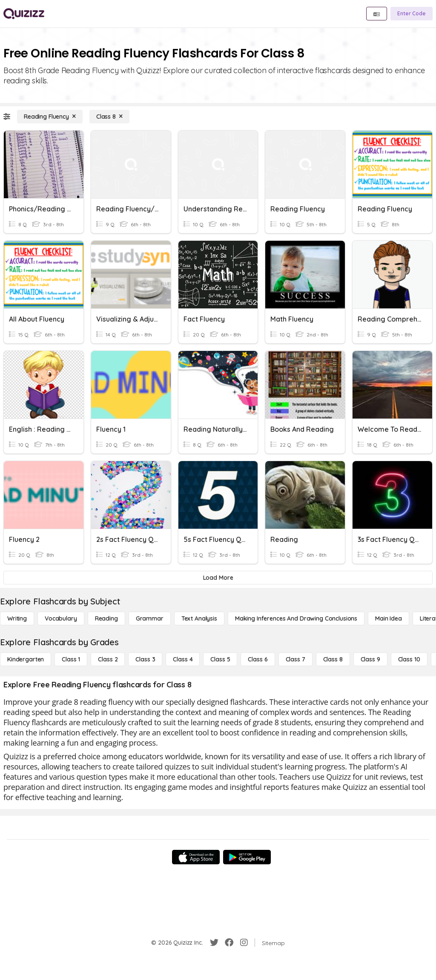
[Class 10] (409, 659)
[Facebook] (229, 943)
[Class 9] (370, 659)
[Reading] (106, 618)
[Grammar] (150, 618)
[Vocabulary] (61, 618)
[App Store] (196, 857)
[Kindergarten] (26, 659)
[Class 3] (145, 659)
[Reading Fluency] (50, 117)
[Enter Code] (412, 14)
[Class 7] (295, 659)
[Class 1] (71, 659)
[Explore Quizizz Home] (24, 14)
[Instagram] (244, 943)
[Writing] (17, 618)
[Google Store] (247, 857)
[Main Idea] (389, 618)
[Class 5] (220, 659)
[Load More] (218, 578)
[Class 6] (258, 659)
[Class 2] (108, 659)
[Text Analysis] (199, 618)
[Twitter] (214, 943)
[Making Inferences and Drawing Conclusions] (296, 618)
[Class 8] (109, 117)
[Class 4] (183, 659)
